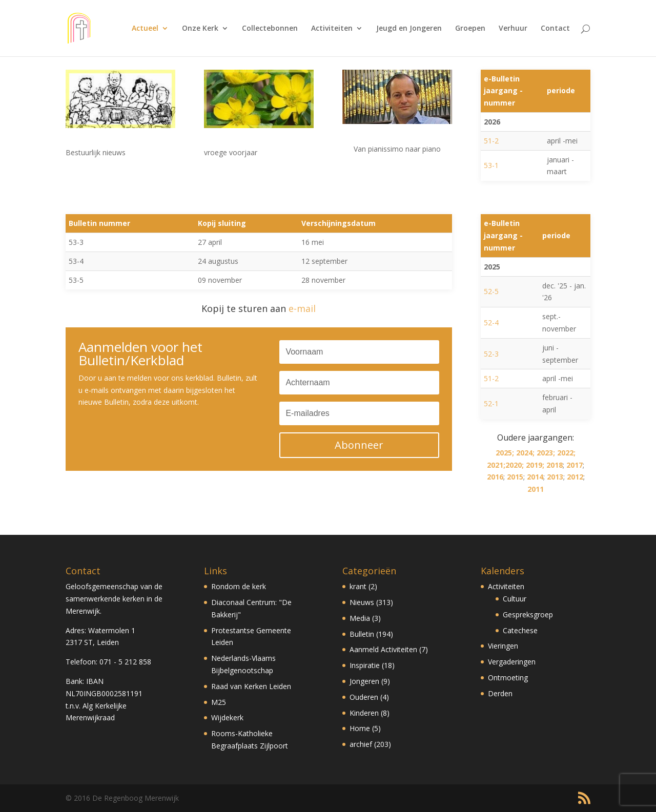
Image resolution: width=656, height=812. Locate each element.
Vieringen (503, 646)
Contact (555, 29)
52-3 (491, 354)
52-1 (491, 403)
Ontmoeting (508, 678)
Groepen (470, 29)
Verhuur (513, 29)
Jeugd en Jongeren (409, 29)
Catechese (520, 630)
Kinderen (364, 713)
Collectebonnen (270, 29)
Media (360, 618)
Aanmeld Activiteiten (383, 649)
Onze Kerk (200, 29)
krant (358, 586)
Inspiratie (365, 665)
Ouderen (364, 697)
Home (360, 728)
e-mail (302, 308)
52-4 (491, 322)
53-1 (491, 165)
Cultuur (515, 599)
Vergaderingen (512, 662)
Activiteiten (332, 29)
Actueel (145, 29)
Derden (500, 693)
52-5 (491, 291)
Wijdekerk (227, 717)
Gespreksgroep (528, 615)
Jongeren (364, 681)
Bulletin (362, 634)
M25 (219, 702)
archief (361, 744)
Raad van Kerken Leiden (251, 686)
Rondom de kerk (239, 586)
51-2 (491, 141)
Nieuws (362, 602)
